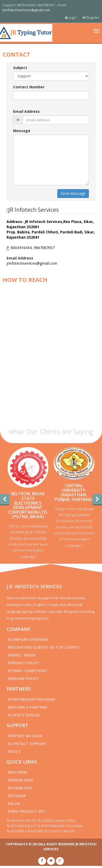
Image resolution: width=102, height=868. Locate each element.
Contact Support (27, 744)
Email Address (26, 111)
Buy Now (17, 772)
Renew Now (20, 780)
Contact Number (29, 87)
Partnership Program (31, 699)
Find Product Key (26, 811)
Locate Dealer (23, 715)
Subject (20, 68)
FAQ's (13, 751)
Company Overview (27, 639)
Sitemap (16, 796)
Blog (13, 804)
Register (91, 17)
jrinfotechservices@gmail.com (26, 10)
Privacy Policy (23, 663)
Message (22, 131)
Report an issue (24, 736)
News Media (21, 655)
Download (19, 788)
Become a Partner (27, 707)
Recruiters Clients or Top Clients (43, 647)
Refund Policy (22, 678)
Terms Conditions (27, 671)
